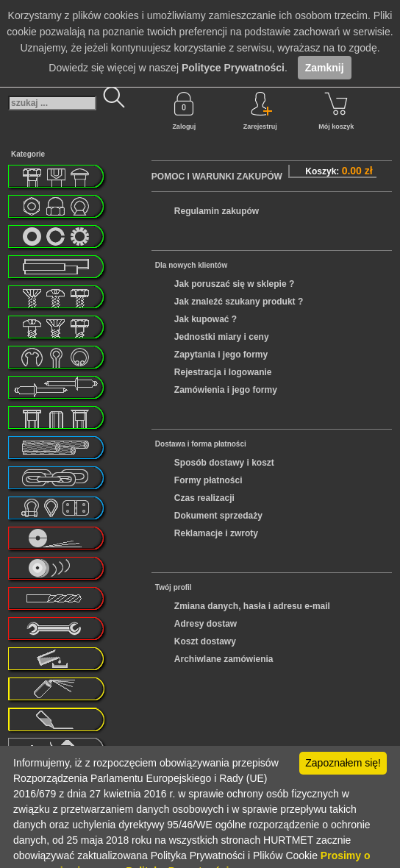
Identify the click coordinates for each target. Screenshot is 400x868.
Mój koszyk (336, 111)
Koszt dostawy (205, 641)
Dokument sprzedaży (218, 516)
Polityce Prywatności (233, 68)
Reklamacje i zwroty (216, 533)
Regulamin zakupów (217, 211)
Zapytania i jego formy (221, 355)
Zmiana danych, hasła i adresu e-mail (252, 606)
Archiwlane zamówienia (224, 659)
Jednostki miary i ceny (222, 337)
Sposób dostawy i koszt (224, 463)
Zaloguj (184, 111)
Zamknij (325, 68)
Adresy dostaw (206, 624)
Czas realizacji (204, 498)
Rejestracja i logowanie (223, 372)
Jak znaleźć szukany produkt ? (239, 302)
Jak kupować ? (206, 319)
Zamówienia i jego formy (226, 390)
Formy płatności (208, 480)
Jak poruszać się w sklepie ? (234, 284)
